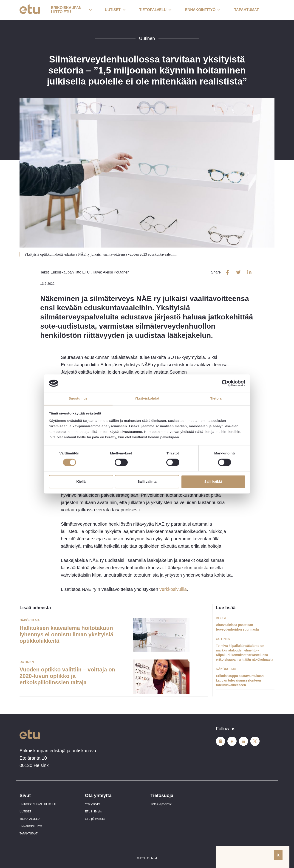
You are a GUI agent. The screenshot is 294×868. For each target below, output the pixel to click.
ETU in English (94, 812)
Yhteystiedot (93, 804)
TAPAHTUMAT (29, 834)
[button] (71, 10)
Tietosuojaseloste (161, 804)
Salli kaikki (213, 481)
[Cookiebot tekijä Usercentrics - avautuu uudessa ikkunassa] (225, 383)
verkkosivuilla (172, 589)
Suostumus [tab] (78, 398)
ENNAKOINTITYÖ (31, 826)
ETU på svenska (95, 819)
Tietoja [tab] (216, 398)
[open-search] (268, 10)
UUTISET (25, 812)
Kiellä (81, 481)
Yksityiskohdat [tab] (147, 398)
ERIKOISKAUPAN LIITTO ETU (38, 804)
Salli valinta (147, 481)
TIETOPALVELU (30, 819)
